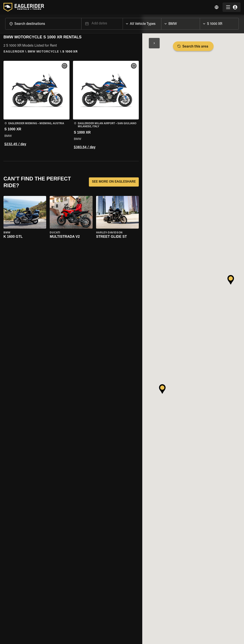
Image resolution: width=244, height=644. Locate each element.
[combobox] (43, 24)
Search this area (193, 46)
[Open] (81, 23)
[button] (36, 106)
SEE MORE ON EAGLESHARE (114, 182)
